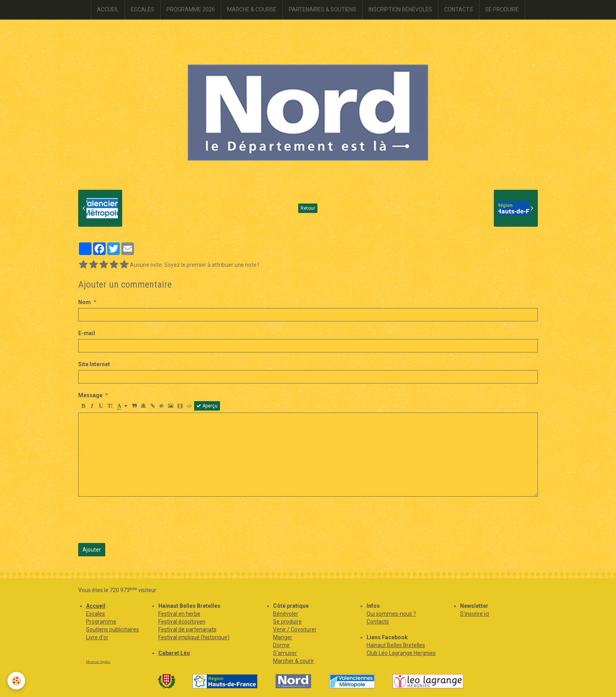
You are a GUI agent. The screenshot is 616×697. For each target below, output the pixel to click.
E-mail (87, 333)
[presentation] (138, 520)
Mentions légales (98, 662)
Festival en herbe (179, 614)
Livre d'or (97, 637)
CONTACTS (459, 9)
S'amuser (285, 653)
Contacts (378, 622)
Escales (95, 614)
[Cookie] (17, 681)
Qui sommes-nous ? (391, 614)
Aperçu (207, 406)
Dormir (281, 645)
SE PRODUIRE (502, 9)
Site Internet (94, 364)
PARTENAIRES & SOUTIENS (323, 9)
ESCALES (143, 9)
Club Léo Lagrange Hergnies (401, 653)
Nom (84, 302)
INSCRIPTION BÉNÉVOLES (400, 9)
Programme (101, 622)
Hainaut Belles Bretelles (396, 645)
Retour (308, 208)
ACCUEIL (108, 9)
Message (90, 395)
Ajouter (92, 550)
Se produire (287, 622)
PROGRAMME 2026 (191, 9)
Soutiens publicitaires (113, 629)
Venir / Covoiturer (295, 629)
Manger (283, 637)
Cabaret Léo (174, 653)
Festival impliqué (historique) (194, 637)
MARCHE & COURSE (252, 9)
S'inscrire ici (475, 614)
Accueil (96, 606)
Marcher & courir (293, 661)
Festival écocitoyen (182, 622)
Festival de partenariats (187, 629)
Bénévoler (286, 614)
